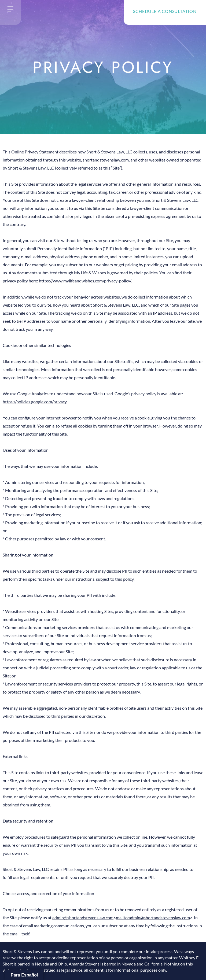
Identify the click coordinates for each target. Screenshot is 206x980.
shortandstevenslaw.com (106, 160)
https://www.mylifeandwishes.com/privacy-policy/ (85, 281)
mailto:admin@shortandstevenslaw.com (153, 918)
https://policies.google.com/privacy (35, 402)
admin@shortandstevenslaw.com (83, 918)
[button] (10, 10)
